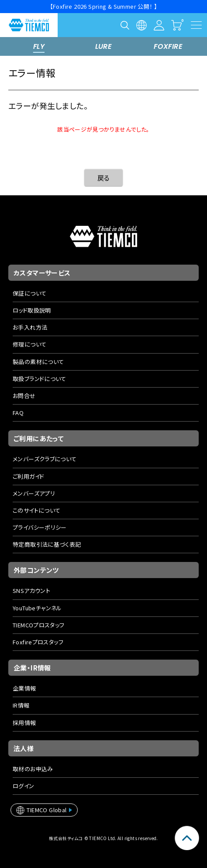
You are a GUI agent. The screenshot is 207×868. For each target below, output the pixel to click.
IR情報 (21, 705)
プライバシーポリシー (40, 527)
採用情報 (24, 723)
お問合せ (24, 396)
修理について (29, 344)
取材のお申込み (33, 769)
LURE (104, 46)
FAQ (18, 413)
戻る (104, 178)
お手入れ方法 (30, 327)
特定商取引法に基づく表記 (47, 544)
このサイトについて (37, 510)
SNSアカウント (31, 591)
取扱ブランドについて (40, 379)
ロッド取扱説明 (32, 310)
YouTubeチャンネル (37, 608)
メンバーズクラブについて (45, 459)
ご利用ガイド (28, 476)
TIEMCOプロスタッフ (39, 625)
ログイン (24, 786)
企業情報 (24, 688)
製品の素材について (38, 362)
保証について (29, 293)
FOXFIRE (168, 46)
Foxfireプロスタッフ (38, 642)
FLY (39, 46)
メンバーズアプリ (34, 493)
